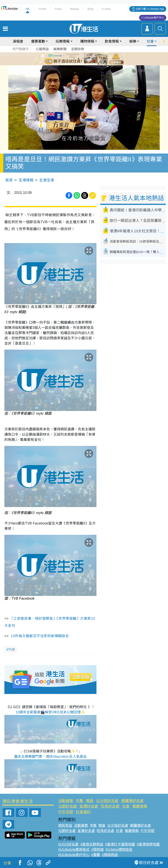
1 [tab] (74, 59)
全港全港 (47, 180)
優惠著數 (38, 41)
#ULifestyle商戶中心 (74, 855)
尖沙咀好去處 (107, 801)
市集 (79, 801)
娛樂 (133, 41)
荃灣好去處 (89, 806)
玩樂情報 (63, 41)
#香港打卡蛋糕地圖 (120, 844)
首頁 (9, 180)
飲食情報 (112, 41)
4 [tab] (87, 59)
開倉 (90, 801)
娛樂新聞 (60, 49)
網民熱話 (65, 826)
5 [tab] (92, 59)
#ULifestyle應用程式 (74, 850)
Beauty (74, 9)
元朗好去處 (67, 806)
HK (28, 9)
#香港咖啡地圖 (148, 844)
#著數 (96, 855)
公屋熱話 (42, 49)
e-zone (106, 9)
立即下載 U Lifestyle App (150, 9)
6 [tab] (96, 59)
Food (58, 9)
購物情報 (87, 41)
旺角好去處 (110, 806)
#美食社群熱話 (92, 844)
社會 (150, 41)
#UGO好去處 (68, 844)
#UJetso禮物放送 (119, 850)
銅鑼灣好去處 (132, 801)
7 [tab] (85, 64)
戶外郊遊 (66, 812)
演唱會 (18, 41)
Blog (90, 9)
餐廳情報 (140, 806)
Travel (42, 9)
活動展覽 (66, 801)
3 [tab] (83, 59)
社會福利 (83, 812)
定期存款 (78, 49)
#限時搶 (97, 850)
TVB (11, 649)
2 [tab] (79, 59)
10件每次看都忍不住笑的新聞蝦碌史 (40, 636)
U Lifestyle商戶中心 (153, 18)
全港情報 (26, 180)
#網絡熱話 (110, 855)
